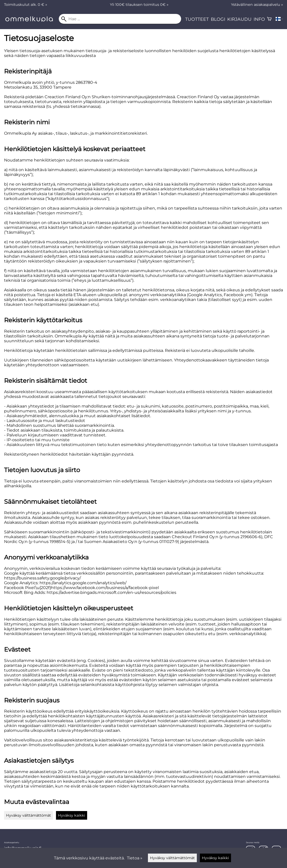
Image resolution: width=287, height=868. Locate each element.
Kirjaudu (239, 19)
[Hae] (120, 19)
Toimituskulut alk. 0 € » (26, 5)
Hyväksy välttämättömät (28, 815)
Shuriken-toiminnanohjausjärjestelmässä (133, 97)
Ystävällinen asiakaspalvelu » (257, 5)
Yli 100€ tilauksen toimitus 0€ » (139, 5)
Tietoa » (135, 858)
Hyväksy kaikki (72, 815)
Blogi (218, 19)
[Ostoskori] (269, 19)
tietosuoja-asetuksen (41, 51)
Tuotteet (197, 19)
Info (259, 19)
